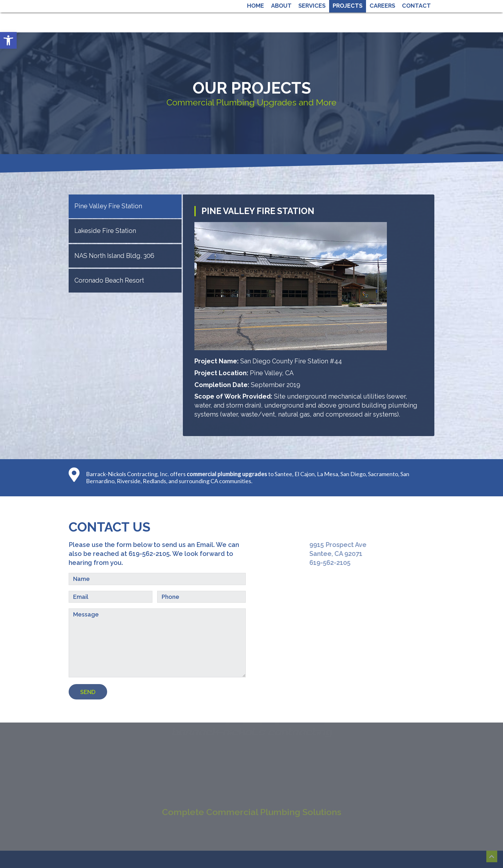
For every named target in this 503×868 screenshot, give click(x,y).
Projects (348, 6)
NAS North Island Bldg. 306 (114, 256)
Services (312, 6)
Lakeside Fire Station (105, 231)
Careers (382, 6)
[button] (8, 40)
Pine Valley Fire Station (108, 206)
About (281, 6)
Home (256, 6)
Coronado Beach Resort (109, 280)
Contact (416, 6)
